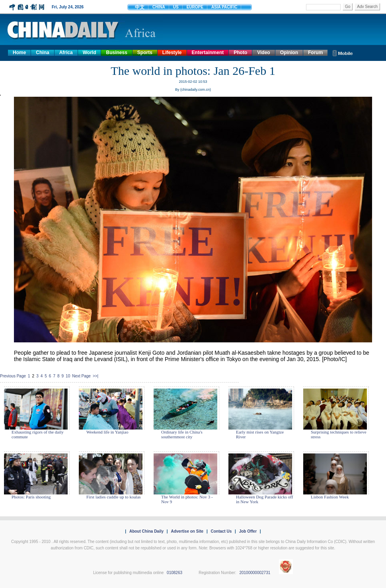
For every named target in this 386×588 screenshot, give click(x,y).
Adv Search (367, 7)
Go (348, 7)
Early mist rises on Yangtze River (260, 434)
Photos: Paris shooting (31, 497)
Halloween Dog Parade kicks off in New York (264, 499)
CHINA (159, 7)
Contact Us (221, 531)
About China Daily (146, 531)
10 (68, 376)
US (176, 7)
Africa (66, 53)
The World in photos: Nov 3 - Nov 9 (187, 499)
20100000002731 (255, 573)
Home (19, 53)
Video (263, 53)
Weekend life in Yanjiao (107, 432)
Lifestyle (172, 53)
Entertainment (208, 53)
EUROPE (195, 7)
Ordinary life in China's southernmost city (182, 434)
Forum (315, 53)
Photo (240, 53)
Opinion (289, 53)
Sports (145, 53)
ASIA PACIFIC (224, 7)
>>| (96, 376)
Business (116, 53)
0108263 (174, 573)
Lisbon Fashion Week (330, 497)
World (90, 53)
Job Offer (248, 531)
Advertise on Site (187, 531)
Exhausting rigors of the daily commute (38, 434)
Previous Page (13, 376)
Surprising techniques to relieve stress (339, 434)
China (42, 53)
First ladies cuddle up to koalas (114, 497)
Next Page (81, 376)
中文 (140, 7)
